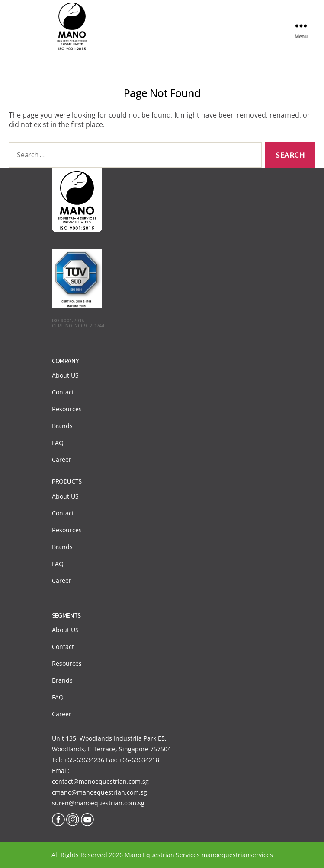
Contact (63, 392)
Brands (62, 426)
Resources (67, 409)
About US (65, 375)
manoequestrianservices (237, 855)
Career (62, 459)
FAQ (58, 443)
